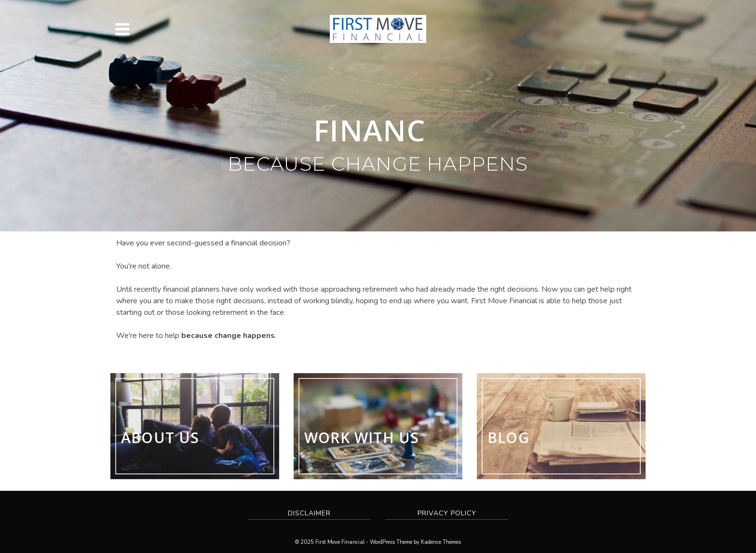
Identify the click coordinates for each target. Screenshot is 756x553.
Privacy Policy (447, 513)
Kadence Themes (441, 542)
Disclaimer (309, 513)
